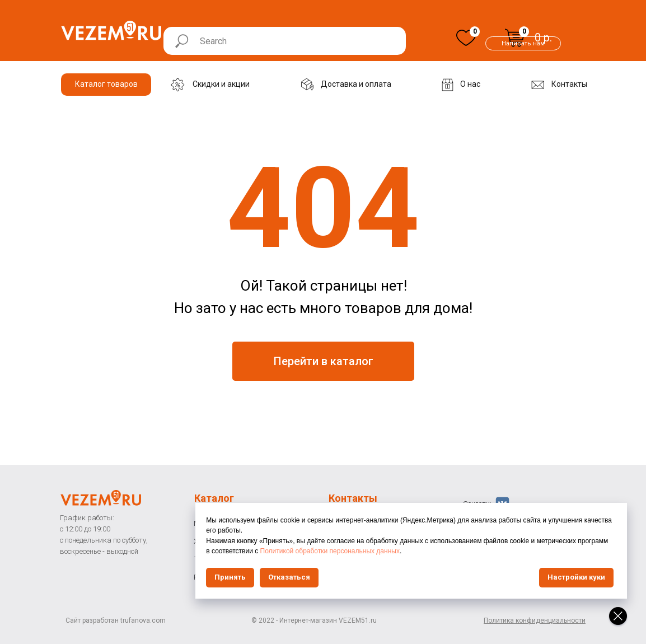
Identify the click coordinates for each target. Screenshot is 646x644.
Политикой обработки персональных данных (525, 551)
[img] (466, 38)
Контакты (353, 498)
